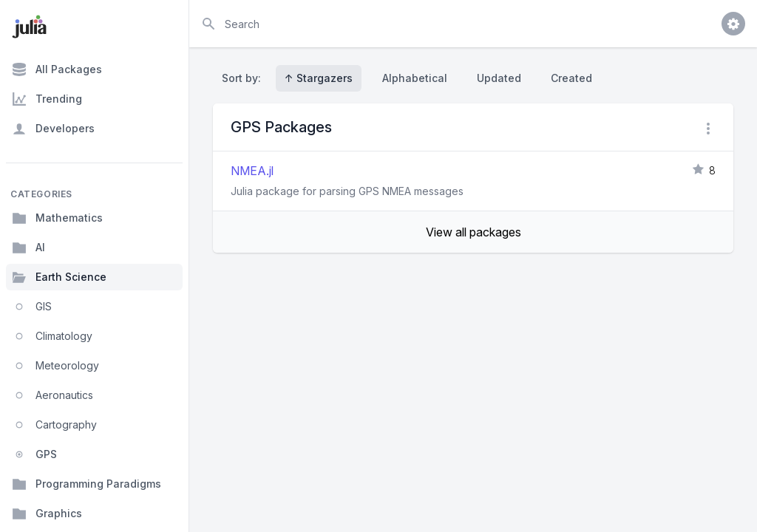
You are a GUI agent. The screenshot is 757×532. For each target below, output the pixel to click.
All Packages (57, 69)
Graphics (47, 514)
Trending (47, 99)
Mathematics (57, 218)
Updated (499, 78)
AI (28, 248)
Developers (53, 129)
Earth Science (59, 277)
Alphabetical (415, 78)
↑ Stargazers (319, 78)
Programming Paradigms (86, 484)
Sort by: (244, 78)
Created (571, 78)
